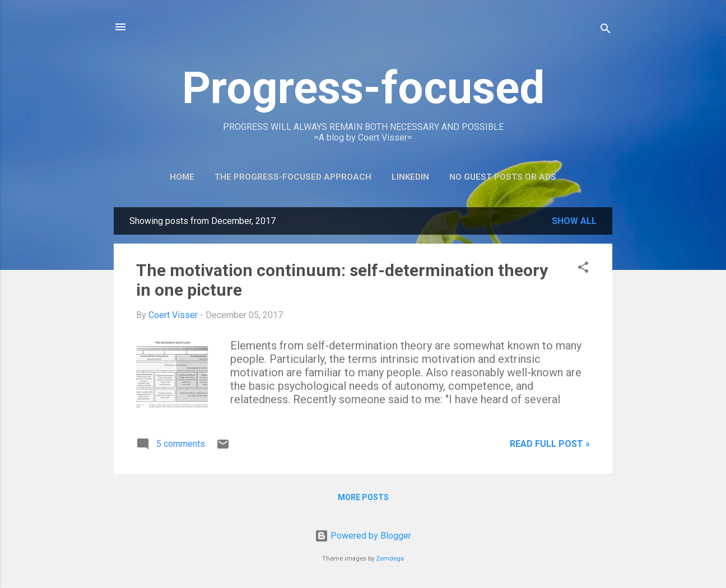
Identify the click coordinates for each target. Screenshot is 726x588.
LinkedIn (410, 177)
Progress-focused (363, 88)
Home (182, 177)
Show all (574, 221)
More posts (363, 497)
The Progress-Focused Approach (293, 177)
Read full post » (550, 444)
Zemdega (390, 559)
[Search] (606, 31)
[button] (583, 269)
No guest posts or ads (503, 177)
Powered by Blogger (363, 536)
